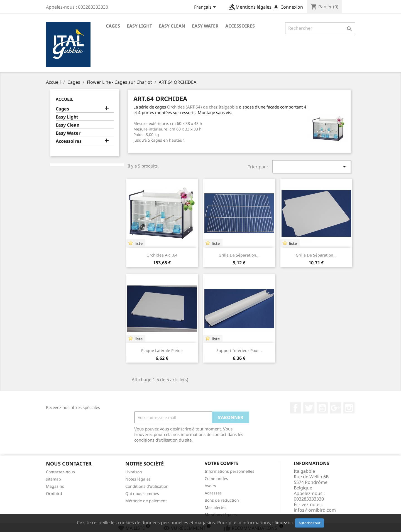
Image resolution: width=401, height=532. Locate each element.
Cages (113, 26)
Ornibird (54, 493)
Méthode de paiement (146, 501)
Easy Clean (172, 26)
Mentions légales (250, 7)
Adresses (213, 493)
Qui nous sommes (142, 493)
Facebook (295, 408)
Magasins (55, 486)
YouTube (322, 408)
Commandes (216, 478)
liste (139, 243)
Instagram (349, 408)
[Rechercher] (320, 28)
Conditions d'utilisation (147, 486)
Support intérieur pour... (239, 350)
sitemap (53, 479)
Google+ (336, 408)
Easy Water (205, 26)
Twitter (309, 408)
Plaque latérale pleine (162, 350)
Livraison (134, 472)
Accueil (64, 99)
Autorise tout (310, 523)
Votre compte (222, 463)
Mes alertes (216, 507)
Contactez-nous (60, 472)
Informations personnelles (229, 471)
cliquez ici (283, 523)
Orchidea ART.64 (162, 255)
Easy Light (139, 26)
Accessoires (240, 26)
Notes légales (138, 479)
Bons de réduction (222, 500)
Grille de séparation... (239, 255)
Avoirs (210, 486)
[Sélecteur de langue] (206, 8)
